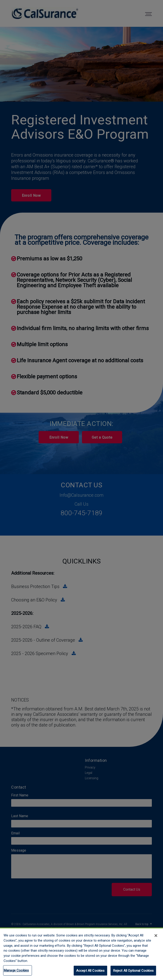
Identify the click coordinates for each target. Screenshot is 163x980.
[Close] (156, 938)
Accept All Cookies (90, 973)
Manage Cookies (16, 972)
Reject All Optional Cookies (133, 973)
